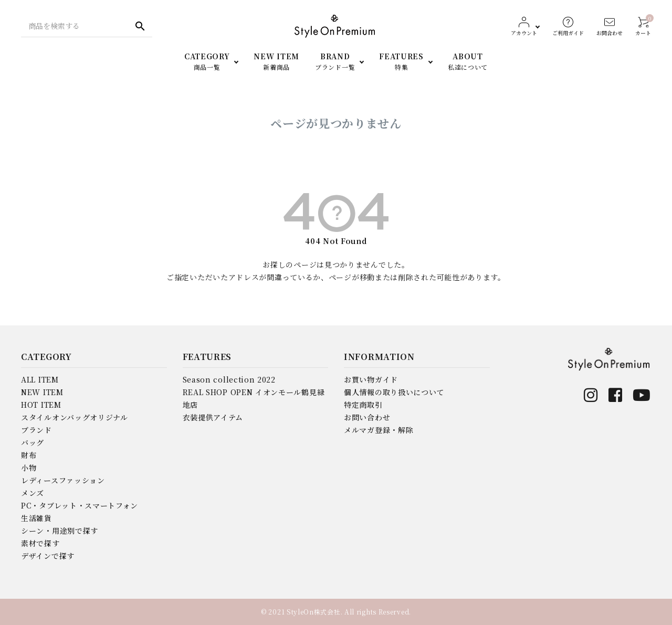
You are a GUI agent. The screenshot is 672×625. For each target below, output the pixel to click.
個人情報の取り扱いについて (394, 392)
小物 (29, 468)
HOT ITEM (41, 405)
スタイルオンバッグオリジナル (75, 417)
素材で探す (40, 543)
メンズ (33, 493)
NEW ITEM (42, 392)
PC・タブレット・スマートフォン (80, 505)
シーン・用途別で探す (60, 531)
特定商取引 (363, 405)
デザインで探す (48, 556)
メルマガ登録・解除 (379, 430)
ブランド (36, 430)
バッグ (33, 442)
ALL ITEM (40, 379)
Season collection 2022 (229, 379)
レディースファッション (63, 480)
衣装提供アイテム (213, 417)
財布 (29, 455)
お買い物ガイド (371, 379)
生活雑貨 (36, 518)
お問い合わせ (367, 417)
